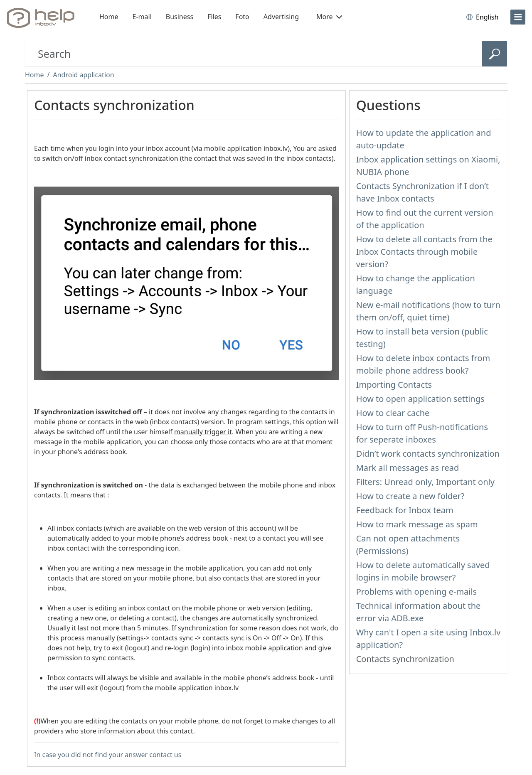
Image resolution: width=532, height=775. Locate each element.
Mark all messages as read (408, 468)
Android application (83, 75)
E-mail (142, 17)
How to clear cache (393, 413)
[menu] (518, 17)
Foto (242, 17)
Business (180, 17)
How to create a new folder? (410, 496)
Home (109, 17)
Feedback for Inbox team (405, 510)
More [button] (329, 17)
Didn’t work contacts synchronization (428, 454)
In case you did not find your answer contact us (108, 755)
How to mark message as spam (417, 524)
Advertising (281, 17)
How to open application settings (420, 399)
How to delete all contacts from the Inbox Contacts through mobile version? (424, 252)
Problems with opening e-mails (417, 592)
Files (214, 17)
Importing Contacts (394, 385)
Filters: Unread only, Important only (425, 482)
